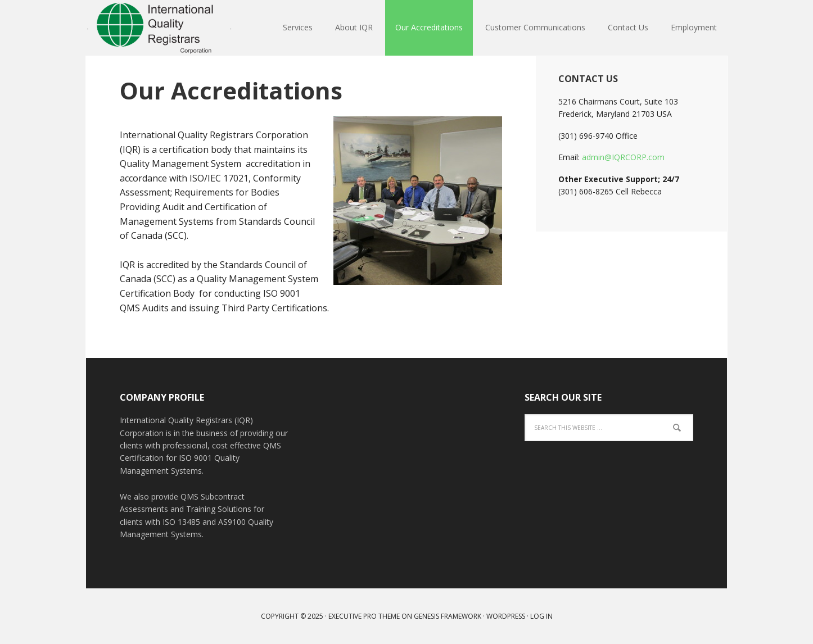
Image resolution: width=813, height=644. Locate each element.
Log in (541, 616)
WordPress (506, 616)
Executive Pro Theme (364, 616)
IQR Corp (159, 28)
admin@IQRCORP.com (623, 157)
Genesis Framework (448, 616)
